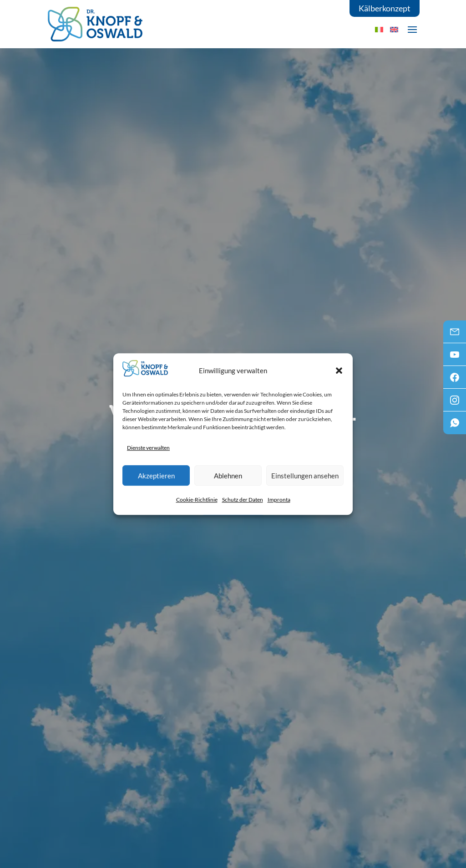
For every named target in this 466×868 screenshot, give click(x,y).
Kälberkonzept (385, 8)
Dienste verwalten (148, 448)
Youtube (455, 357)
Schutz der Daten (243, 500)
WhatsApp (455, 426)
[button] (339, 371)
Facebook (455, 380)
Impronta (279, 500)
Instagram (455, 403)
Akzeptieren (156, 476)
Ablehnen (228, 476)
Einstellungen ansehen (305, 476)
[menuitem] (394, 29)
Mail (455, 335)
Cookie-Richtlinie (197, 500)
